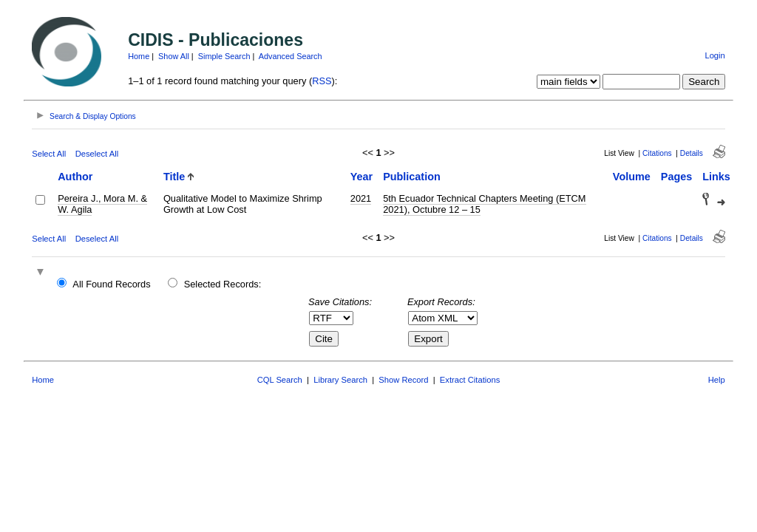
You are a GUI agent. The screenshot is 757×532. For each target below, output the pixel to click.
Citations (657, 153)
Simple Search (224, 56)
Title (174, 177)
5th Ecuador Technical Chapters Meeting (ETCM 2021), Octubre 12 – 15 (484, 204)
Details (692, 153)
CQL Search (280, 380)
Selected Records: (223, 284)
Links (716, 177)
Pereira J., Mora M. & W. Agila (102, 204)
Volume (632, 177)
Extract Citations (470, 380)
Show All (174, 56)
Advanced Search (291, 56)
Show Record (403, 380)
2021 (361, 198)
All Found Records (111, 284)
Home (139, 56)
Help (717, 380)
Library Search (340, 380)
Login (714, 55)
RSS (322, 81)
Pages (676, 177)
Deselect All (97, 154)
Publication (412, 177)
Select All (49, 154)
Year (361, 177)
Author (75, 177)
